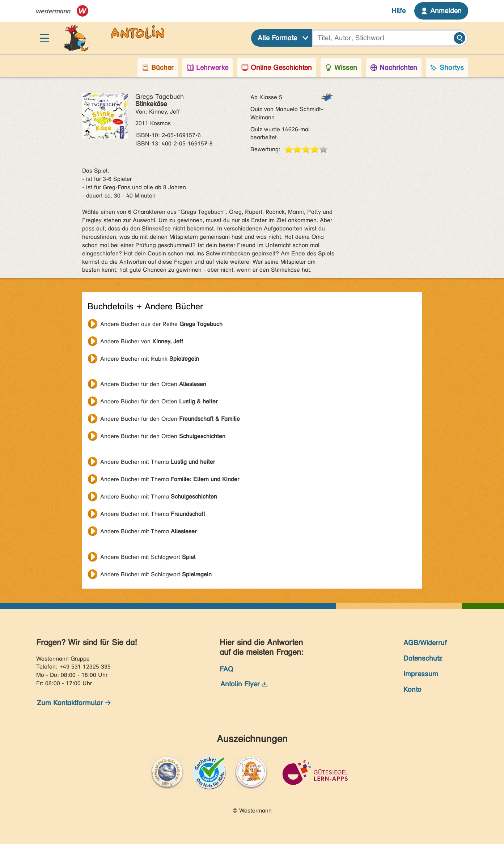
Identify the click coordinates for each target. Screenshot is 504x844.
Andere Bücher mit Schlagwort (148, 557)
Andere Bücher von (142, 341)
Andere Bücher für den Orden (153, 384)
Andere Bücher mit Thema (158, 462)
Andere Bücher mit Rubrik (150, 359)
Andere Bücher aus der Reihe (161, 324)
